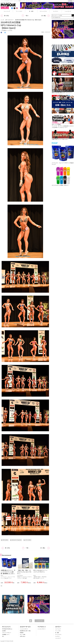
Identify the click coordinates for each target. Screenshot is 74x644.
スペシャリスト (43, 11)
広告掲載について (6, 635)
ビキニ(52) (28, 540)
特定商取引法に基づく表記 (25, 631)
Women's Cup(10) (17, 540)
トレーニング (7, 11)
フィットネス (19, 11)
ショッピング (68, 11)
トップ (2, 20)
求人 (3, 636)
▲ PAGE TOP (39, 621)
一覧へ (25, 16)
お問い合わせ (23, 636)
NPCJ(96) (5, 540)
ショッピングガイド (24, 629)
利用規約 (22, 633)
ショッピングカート (42, 629)
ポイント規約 (23, 635)
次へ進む (46, 16)
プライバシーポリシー (7, 633)
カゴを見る (71, 1)
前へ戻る (5, 16)
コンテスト (56, 11)
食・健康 (31, 11)
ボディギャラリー (9, 20)
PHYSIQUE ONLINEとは (7, 629)
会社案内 (4, 631)
